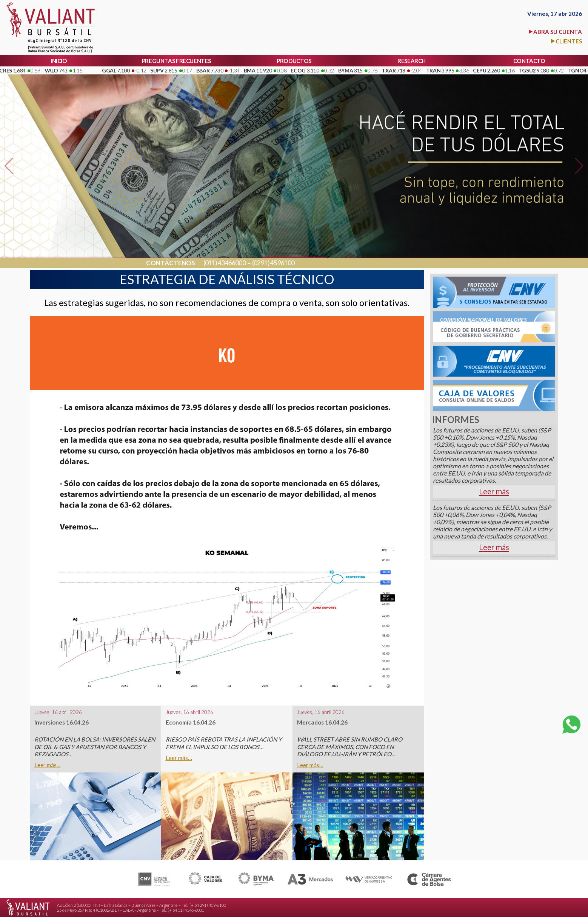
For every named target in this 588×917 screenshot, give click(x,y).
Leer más (494, 491)
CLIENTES (569, 41)
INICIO (59, 61)
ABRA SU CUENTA (558, 32)
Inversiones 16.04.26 (62, 722)
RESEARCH (412, 61)
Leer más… (48, 765)
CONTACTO (529, 61)
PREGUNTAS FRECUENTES (176, 61)
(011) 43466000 (225, 263)
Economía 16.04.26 (191, 722)
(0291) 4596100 (273, 263)
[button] (9, 166)
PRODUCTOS (294, 61)
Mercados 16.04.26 (322, 722)
